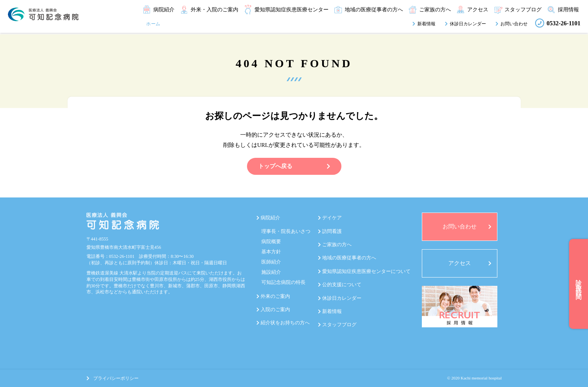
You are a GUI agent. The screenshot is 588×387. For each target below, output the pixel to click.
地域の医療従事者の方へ (349, 258)
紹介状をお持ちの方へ (285, 323)
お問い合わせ (514, 24)
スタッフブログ (339, 325)
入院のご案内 (275, 309)
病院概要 (271, 241)
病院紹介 (270, 218)
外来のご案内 (275, 296)
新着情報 (426, 24)
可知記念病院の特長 (283, 282)
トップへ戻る (294, 166)
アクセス (460, 263)
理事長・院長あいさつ (286, 231)
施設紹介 (271, 272)
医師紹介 (271, 262)
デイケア (332, 218)
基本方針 (271, 252)
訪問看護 (332, 231)
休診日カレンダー (468, 24)
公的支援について (342, 284)
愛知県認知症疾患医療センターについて (366, 271)
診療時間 (579, 284)
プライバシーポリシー (113, 378)
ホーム (153, 24)
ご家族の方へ (337, 244)
